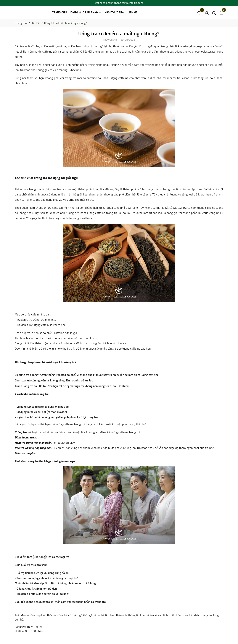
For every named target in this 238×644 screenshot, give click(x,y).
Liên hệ (132, 13)
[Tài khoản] (207, 13)
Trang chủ (59, 13)
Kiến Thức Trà (114, 13)
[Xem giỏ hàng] (221, 13)
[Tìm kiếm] (214, 13)
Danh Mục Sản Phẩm (86, 13)
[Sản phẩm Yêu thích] (199, 13)
